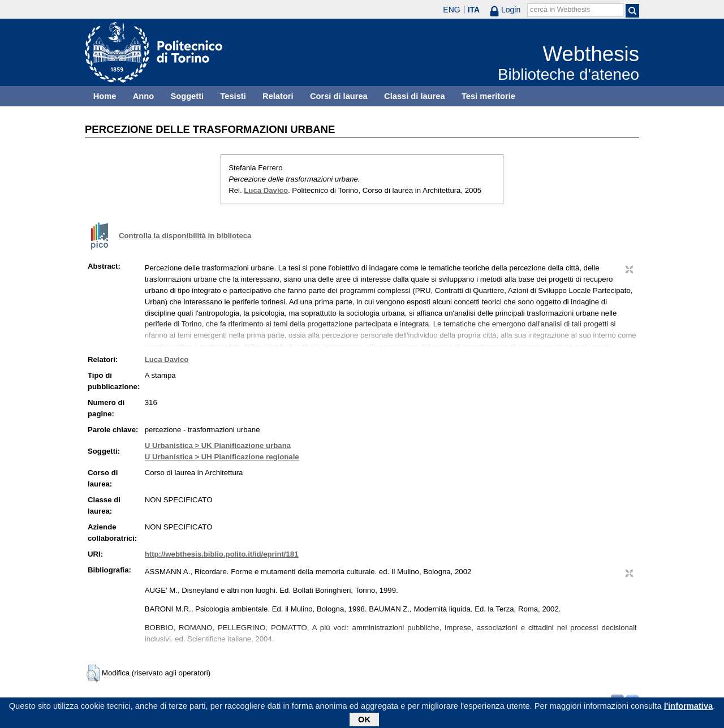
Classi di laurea (415, 96)
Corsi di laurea (339, 96)
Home (105, 96)
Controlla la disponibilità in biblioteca (185, 236)
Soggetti (187, 96)
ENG (451, 10)
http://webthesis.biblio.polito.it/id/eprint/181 (222, 554)
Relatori (278, 96)
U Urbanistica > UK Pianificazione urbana (218, 445)
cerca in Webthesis (560, 10)
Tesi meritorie (488, 96)
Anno (143, 96)
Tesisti (233, 96)
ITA (474, 10)
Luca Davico (266, 190)
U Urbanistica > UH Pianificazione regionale (222, 457)
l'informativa (689, 708)
